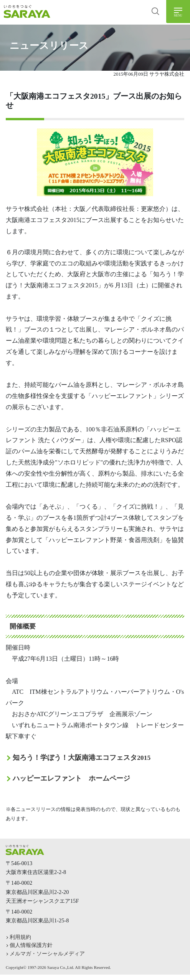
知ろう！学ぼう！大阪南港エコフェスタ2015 (82, 758)
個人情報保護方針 (31, 945)
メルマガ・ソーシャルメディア (47, 953)
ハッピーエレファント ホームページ (71, 778)
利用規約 (20, 937)
